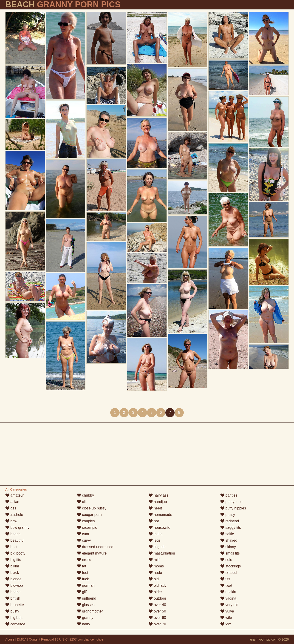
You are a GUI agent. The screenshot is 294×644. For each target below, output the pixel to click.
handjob (158, 502)
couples (86, 521)
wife (226, 618)
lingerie (157, 547)
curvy (84, 540)
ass (11, 508)
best (11, 547)
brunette (15, 605)
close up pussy (92, 508)
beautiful (15, 540)
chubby (85, 495)
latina (156, 534)
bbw (11, 521)
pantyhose (231, 502)
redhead (230, 521)
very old (229, 605)
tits (225, 579)
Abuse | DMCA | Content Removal (30, 639)
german (86, 585)
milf (154, 560)
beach (13, 534)
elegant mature (92, 553)
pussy (228, 515)
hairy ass (158, 495)
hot (154, 521)
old (154, 579)
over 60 (157, 618)
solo (226, 560)
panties (229, 495)
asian (12, 502)
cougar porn (89, 515)
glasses (86, 605)
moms (156, 566)
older (155, 592)
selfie (227, 534)
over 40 (157, 605)
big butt (14, 618)
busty (12, 611)
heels (156, 508)
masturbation (162, 553)
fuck (83, 579)
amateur (15, 495)
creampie (87, 528)
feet (83, 573)
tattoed (228, 573)
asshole (14, 515)
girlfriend (87, 598)
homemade (160, 515)
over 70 (157, 624)
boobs (13, 592)
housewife (160, 528)
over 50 (157, 611)
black (12, 573)
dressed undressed (95, 547)
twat (226, 585)
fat (82, 566)
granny (85, 618)
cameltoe (15, 624)
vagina (228, 598)
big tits (13, 560)
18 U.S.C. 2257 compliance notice (79, 639)
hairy (83, 624)
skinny (228, 547)
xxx (226, 624)
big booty (15, 553)
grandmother (90, 611)
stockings (230, 566)
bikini (12, 566)
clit (82, 502)
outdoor (157, 598)
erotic (84, 560)
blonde (13, 579)
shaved (229, 540)
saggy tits (231, 528)
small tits (230, 553)
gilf (82, 592)
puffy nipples (233, 508)
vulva (227, 611)
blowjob (14, 585)
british (13, 598)
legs (155, 540)
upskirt (228, 592)
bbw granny (17, 528)
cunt (83, 534)
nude (155, 573)
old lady (158, 585)
